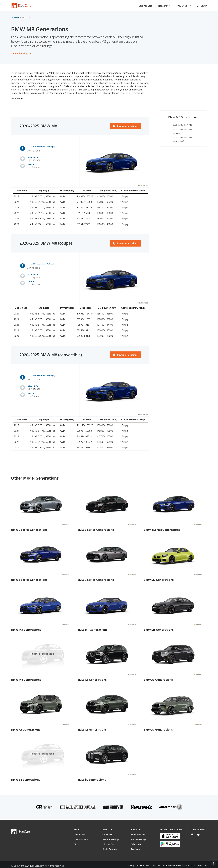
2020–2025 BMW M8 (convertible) (51, 355)
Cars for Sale (145, 6)
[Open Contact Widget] (214, 864)
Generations (25, 17)
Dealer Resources (110, 849)
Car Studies (108, 834)
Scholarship (136, 844)
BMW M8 (14, 17)
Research (165, 6)
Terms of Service (144, 866)
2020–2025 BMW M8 (182, 125)
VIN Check (184, 6)
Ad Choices (202, 866)
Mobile (77, 844)
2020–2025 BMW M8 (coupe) (46, 243)
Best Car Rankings (111, 839)
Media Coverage (139, 839)
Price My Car (108, 844)
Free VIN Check (81, 839)
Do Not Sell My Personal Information (181, 866)
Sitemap (131, 866)
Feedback (135, 849)
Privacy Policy (158, 866)
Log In (202, 6)
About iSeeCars (138, 834)
